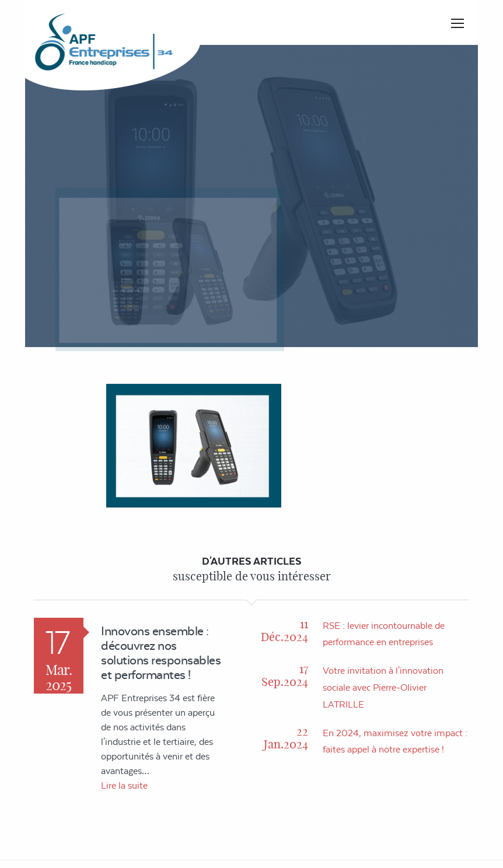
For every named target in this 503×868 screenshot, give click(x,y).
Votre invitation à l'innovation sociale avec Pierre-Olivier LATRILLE (383, 687)
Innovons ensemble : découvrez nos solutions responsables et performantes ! (161, 653)
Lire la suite (124, 785)
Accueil (289, 199)
